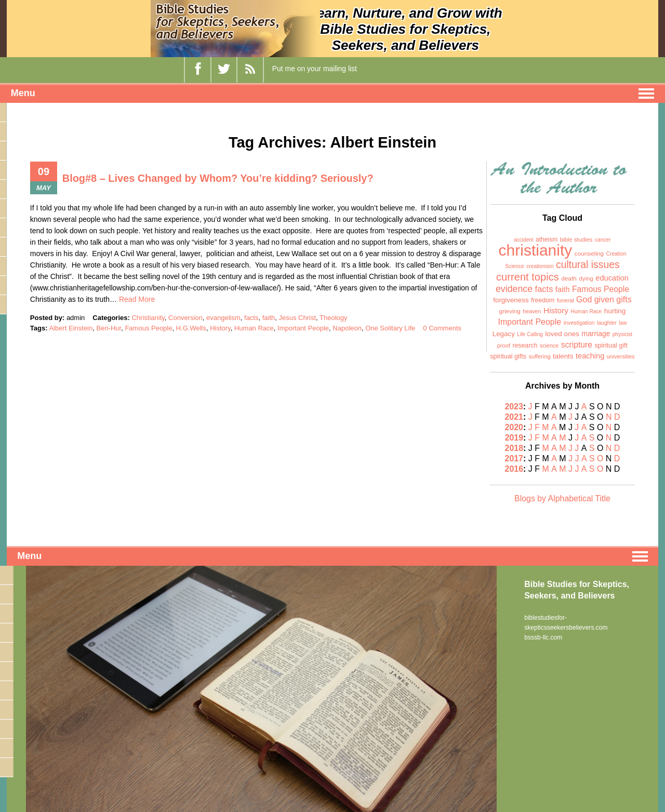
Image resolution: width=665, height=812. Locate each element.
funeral (566, 300)
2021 (514, 417)
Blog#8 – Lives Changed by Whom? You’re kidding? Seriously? (219, 178)
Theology (333, 318)
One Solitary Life (390, 328)
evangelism (223, 318)
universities (621, 356)
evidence (514, 289)
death (569, 278)
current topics (528, 277)
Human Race (254, 328)
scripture (577, 345)
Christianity (148, 318)
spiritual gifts (508, 356)
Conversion (185, 318)
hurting (615, 311)
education (612, 278)
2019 (515, 438)
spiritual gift (611, 345)
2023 (514, 407)
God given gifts (604, 299)
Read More (137, 299)
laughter (607, 323)
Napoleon (347, 328)
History (220, 328)
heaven (532, 311)
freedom (543, 300)
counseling (589, 254)
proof (504, 345)
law (623, 323)
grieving (509, 311)
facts (251, 318)
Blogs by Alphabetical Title (563, 498)
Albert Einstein (71, 328)
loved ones (562, 334)
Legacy (504, 334)
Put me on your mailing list (314, 69)
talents (563, 356)
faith (269, 318)
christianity (536, 250)
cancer (603, 240)
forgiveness (511, 300)
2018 (514, 448)
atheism (547, 239)
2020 (515, 427)
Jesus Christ (298, 318)
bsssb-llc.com (543, 636)
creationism (540, 266)
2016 (515, 469)
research (525, 345)
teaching (590, 356)
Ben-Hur (109, 328)
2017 (515, 458)
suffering (540, 356)
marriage (596, 334)
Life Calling (530, 334)
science (549, 345)
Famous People (148, 328)
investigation (579, 323)
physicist (622, 334)
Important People (303, 328)
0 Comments (442, 328)
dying (586, 278)
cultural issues (588, 264)
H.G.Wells (191, 328)
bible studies (576, 239)
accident (523, 240)
